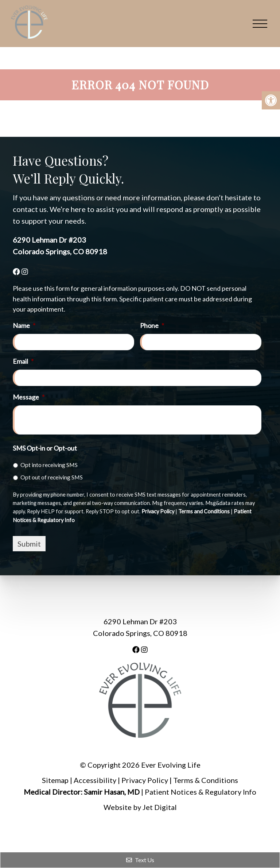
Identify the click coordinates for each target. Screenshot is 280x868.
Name (24, 325)
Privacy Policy (158, 511)
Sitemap (55, 780)
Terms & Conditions (206, 780)
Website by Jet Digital (140, 807)
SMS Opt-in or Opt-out (45, 448)
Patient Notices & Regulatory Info (201, 792)
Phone (152, 325)
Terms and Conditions (204, 511)
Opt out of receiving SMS (52, 477)
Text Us (140, 860)
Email (23, 361)
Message (29, 397)
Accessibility (95, 780)
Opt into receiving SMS (49, 465)
